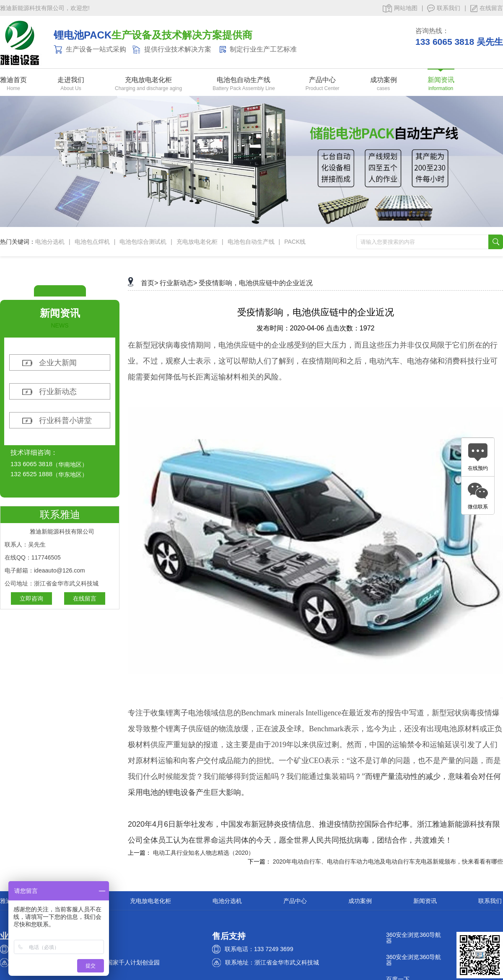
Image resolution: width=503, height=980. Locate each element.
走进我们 (71, 80)
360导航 (430, 935)
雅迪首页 (13, 80)
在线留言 (487, 8)
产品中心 (323, 80)
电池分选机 (50, 242)
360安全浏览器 (403, 938)
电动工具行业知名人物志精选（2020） (204, 853)
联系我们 (444, 8)
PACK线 (295, 242)
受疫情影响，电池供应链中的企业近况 (256, 283)
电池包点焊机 (92, 242)
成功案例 (384, 80)
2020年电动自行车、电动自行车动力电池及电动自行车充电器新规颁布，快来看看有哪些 (388, 861)
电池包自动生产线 (244, 80)
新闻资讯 (441, 80)
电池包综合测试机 (143, 242)
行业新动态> (178, 283)
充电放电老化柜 (148, 80)
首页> (149, 283)
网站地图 (400, 8)
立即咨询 (31, 598)
